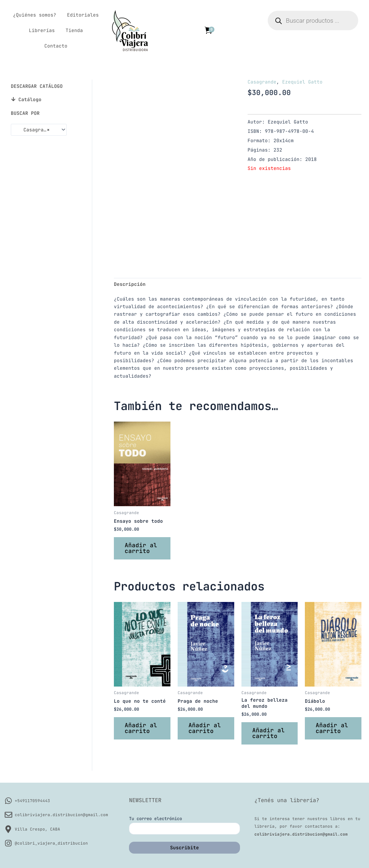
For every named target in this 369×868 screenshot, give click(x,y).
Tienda (74, 30)
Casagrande (262, 82)
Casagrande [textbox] (34, 130)
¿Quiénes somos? (35, 15)
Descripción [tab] (130, 284)
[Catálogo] (13, 99)
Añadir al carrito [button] (141, 548)
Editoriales (83, 15)
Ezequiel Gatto (302, 82)
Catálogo (30, 100)
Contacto (56, 46)
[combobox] (39, 130)
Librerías (42, 30)
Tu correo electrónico (184, 825)
